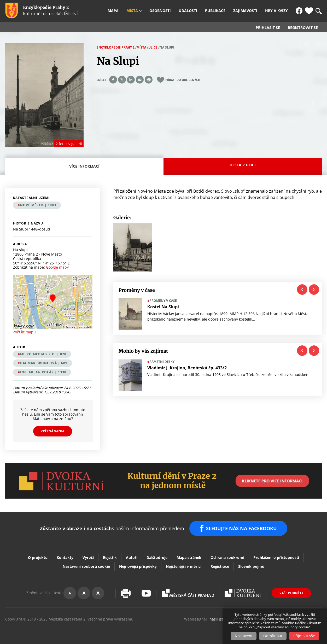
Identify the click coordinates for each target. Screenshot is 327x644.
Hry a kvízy (276, 11)
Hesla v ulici (243, 165)
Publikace (215, 11)
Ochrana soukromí (227, 557)
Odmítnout (273, 636)
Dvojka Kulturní (243, 593)
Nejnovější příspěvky (138, 566)
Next (314, 289)
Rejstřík (110, 557)
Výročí (88, 557)
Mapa (113, 11)
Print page (149, 80)
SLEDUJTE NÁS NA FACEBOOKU (241, 528)
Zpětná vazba (53, 431)
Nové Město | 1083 (38, 205)
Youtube (146, 593)
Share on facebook (113, 80)
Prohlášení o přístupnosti (276, 557)
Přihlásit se (268, 28)
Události (188, 11)
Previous (302, 289)
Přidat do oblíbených (183, 80)
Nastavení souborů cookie (86, 566)
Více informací (86, 169)
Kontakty (65, 557)
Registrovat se (303, 28)
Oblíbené (309, 11)
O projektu (38, 557)
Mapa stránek (189, 557)
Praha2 (188, 593)
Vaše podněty (291, 593)
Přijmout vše (304, 636)
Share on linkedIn (131, 80)
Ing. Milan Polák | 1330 (43, 372)
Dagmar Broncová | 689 (44, 363)
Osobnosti (160, 11)
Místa (132, 11)
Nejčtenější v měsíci (184, 566)
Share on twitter (122, 80)
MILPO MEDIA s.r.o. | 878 (43, 354)
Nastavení (244, 636)
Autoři (132, 557)
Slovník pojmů (251, 566)
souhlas (295, 615)
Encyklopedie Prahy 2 (116, 47)
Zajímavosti (245, 11)
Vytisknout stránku (126, 593)
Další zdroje (157, 557)
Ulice (153, 47)
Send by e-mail (140, 80)
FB (299, 11)
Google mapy (57, 267)
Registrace (220, 566)
